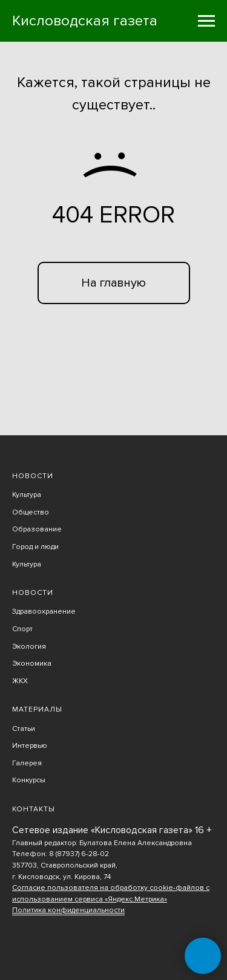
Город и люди (35, 547)
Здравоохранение (44, 612)
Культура (27, 495)
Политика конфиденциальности (68, 910)
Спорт (22, 629)
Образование (37, 529)
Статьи (24, 729)
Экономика (32, 664)
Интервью (30, 746)
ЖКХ (20, 681)
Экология (29, 647)
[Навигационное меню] (206, 21)
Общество (31, 512)
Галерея (27, 763)
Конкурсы (29, 780)
